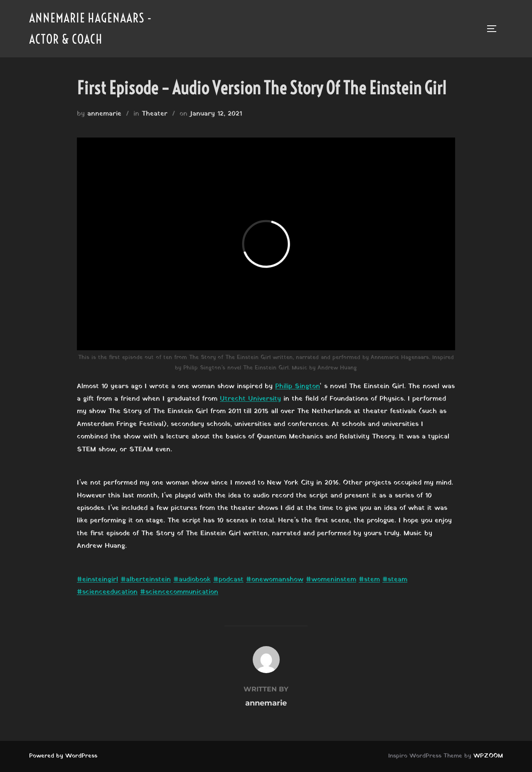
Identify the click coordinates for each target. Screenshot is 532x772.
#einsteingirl (97, 580)
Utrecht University (250, 399)
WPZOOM (488, 756)
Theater (155, 114)
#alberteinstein (146, 580)
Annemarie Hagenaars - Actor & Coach (91, 28)
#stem (369, 580)
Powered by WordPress (63, 756)
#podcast (228, 580)
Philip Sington (298, 386)
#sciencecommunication (179, 592)
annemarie (104, 114)
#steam (395, 580)
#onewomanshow (275, 580)
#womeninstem (331, 580)
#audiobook (192, 580)
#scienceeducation (107, 592)
